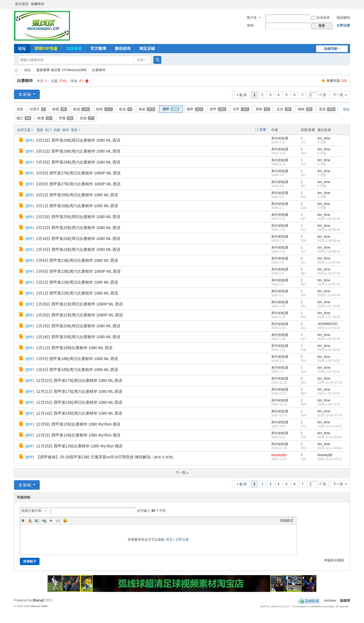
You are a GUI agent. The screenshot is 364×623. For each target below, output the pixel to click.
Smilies (65, 521)
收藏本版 (337, 81)
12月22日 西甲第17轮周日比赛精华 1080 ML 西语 (79, 381)
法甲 (241, 109)
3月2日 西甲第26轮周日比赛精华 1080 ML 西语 (77, 195)
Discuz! (39, 600)
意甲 (218, 109)
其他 (87, 118)
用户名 (252, 18)
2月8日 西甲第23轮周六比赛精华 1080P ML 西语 (78, 271)
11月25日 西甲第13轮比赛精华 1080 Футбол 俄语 (79, 446)
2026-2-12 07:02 (329, 284)
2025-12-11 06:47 (330, 426)
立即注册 (343, 25)
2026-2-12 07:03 (329, 273)
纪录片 (38, 109)
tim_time (324, 138)
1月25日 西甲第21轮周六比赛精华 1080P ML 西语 (80, 315)
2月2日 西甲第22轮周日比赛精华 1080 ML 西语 (77, 282)
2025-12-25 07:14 (330, 415)
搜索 (140, 60)
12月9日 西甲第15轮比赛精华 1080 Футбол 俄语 (78, 424)
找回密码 (343, 18)
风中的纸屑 (280, 138)
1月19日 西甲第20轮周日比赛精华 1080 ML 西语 (78, 326)
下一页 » (182, 473)
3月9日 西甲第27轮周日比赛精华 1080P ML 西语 (78, 173)
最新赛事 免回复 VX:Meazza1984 (61, 70)
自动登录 (321, 18)
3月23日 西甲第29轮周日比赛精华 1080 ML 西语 (78, 140)
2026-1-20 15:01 (329, 372)
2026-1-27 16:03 (329, 306)
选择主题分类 (31, 511)
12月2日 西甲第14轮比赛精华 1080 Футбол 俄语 (78, 435)
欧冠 (82, 109)
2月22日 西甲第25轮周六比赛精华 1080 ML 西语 (78, 228)
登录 (169, 540)
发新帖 (25, 94)
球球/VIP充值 (46, 48)
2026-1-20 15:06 (329, 339)
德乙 (24, 118)
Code (58, 521)
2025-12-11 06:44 (330, 448)
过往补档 (74, 48)
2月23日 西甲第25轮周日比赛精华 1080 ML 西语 (78, 217)
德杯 (305, 109)
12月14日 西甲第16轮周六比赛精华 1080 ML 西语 (79, 413)
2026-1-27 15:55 (329, 317)
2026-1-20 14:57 (329, 393)
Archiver (330, 601)
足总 (284, 109)
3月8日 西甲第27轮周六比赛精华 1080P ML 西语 (78, 184)
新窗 (263, 130)
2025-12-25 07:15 (330, 382)
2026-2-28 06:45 (329, 230)
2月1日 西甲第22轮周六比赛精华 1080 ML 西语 (77, 293)
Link (44, 521)
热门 (48, 130)
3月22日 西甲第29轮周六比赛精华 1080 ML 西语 (78, 151)
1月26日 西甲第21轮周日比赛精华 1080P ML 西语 (80, 304)
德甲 (195, 109)
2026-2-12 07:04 (329, 262)
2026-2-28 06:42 (329, 251)
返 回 (243, 95)
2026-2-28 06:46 (329, 219)
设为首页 (22, 4)
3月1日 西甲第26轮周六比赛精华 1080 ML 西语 (77, 206)
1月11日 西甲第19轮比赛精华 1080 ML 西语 (74, 348)
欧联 (105, 109)
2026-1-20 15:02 (329, 361)
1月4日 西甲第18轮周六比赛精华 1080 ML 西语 (77, 370)
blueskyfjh (279, 455)
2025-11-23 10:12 (330, 459)
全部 (20, 109)
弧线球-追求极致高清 (16, 70)
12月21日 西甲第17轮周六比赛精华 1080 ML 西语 (79, 391)
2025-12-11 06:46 (330, 437)
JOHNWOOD (327, 324)
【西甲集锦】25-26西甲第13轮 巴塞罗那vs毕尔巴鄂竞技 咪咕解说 (93, 457)
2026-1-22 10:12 (329, 328)
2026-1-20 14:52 (329, 404)
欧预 (45, 118)
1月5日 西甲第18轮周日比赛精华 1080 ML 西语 (77, 359)
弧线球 (345, 601)
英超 (147, 109)
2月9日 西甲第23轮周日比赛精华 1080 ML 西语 (77, 260)
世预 (66, 118)
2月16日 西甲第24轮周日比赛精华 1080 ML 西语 (78, 239)
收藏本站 (38, 4)
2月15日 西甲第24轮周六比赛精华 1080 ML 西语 (78, 249)
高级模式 (287, 521)
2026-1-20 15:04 (329, 350)
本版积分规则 (334, 560)
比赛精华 (99, 70)
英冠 (327, 109)
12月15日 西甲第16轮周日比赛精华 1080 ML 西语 (79, 402)
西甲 (171, 109)
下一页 (338, 95)
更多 (74, 130)
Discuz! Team (39, 606)
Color (30, 521)
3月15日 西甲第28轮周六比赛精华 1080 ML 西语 (78, 162)
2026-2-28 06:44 (329, 241)
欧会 (126, 109)
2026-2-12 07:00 (329, 295)
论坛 (22, 48)
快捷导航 (331, 49)
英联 (263, 109)
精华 (66, 130)
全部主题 (24, 130)
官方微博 (98, 48)
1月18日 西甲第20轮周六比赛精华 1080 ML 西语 (78, 337)
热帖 (57, 130)
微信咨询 (123, 48)
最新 (40, 130)
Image (37, 521)
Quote (51, 521)
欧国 (60, 109)
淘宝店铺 (147, 48)
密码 (250, 25)
